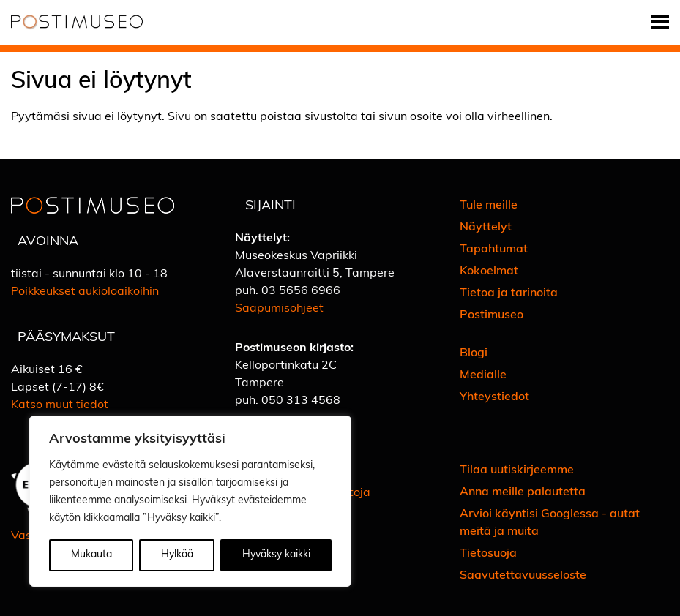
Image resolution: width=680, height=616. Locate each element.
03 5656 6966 (301, 291)
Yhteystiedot (494, 397)
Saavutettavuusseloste (523, 576)
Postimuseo (492, 315)
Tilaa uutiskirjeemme (517, 470)
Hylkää (177, 555)
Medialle (483, 375)
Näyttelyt (486, 228)
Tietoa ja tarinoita (509, 293)
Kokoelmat (489, 271)
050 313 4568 (301, 401)
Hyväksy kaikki (276, 555)
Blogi (474, 353)
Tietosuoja (488, 554)
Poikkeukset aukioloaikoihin (85, 292)
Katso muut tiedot (60, 405)
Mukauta (91, 555)
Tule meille (489, 206)
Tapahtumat (494, 249)
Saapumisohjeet (279, 309)
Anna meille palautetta (523, 492)
